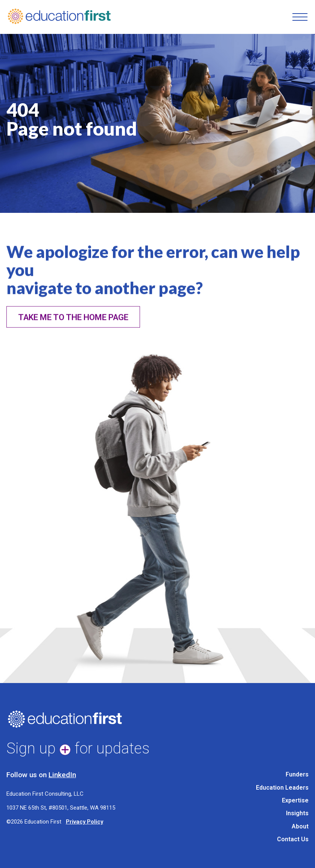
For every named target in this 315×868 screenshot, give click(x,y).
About (300, 826)
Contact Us (293, 839)
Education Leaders (282, 788)
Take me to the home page (73, 325)
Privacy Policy (84, 822)
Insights (297, 813)
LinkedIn (62, 775)
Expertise (295, 800)
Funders (297, 774)
